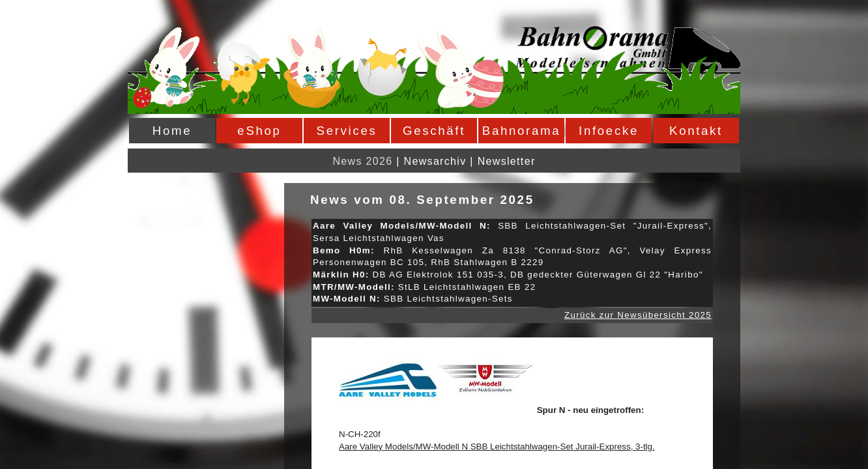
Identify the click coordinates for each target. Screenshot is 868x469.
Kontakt (696, 131)
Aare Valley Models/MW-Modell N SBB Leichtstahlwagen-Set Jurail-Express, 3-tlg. (497, 447)
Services (347, 131)
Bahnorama (521, 131)
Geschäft (434, 131)
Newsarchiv (435, 161)
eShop (259, 131)
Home (172, 131)
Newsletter (507, 161)
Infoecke (609, 131)
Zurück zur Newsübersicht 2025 (638, 315)
